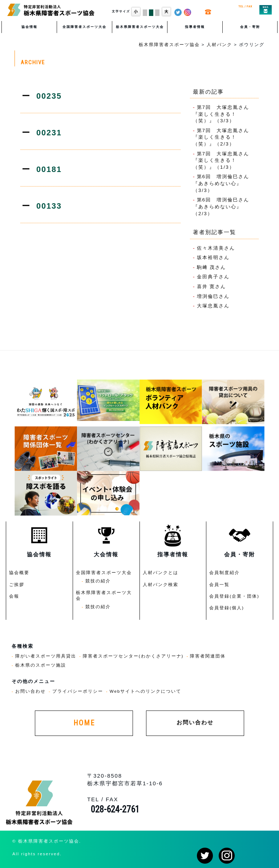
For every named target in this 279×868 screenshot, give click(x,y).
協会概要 (19, 572)
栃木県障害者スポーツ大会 (140, 27)
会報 (14, 596)
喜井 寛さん (212, 286)
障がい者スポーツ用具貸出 (46, 656)
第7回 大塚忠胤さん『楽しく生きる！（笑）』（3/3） (221, 114)
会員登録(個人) (227, 608)
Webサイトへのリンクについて (146, 691)
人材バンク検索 (161, 584)
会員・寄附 (250, 27)
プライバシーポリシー (78, 691)
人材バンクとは (161, 572)
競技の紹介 (98, 581)
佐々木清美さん (216, 248)
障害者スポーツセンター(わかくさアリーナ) (133, 656)
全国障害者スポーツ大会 (84, 27)
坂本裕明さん (213, 257)
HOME (84, 723)
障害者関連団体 (208, 656)
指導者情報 (195, 27)
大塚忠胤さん (213, 306)
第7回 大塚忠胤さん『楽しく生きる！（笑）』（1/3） (221, 160)
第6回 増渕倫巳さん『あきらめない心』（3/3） (221, 183)
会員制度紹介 (225, 572)
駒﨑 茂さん (212, 267)
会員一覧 (219, 584)
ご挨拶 (17, 584)
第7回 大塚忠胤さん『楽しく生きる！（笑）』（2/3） (221, 137)
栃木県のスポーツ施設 (41, 665)
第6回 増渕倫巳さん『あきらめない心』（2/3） (221, 206)
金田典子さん (213, 277)
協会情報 (29, 27)
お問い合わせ (31, 691)
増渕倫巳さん (213, 296)
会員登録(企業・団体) (234, 596)
